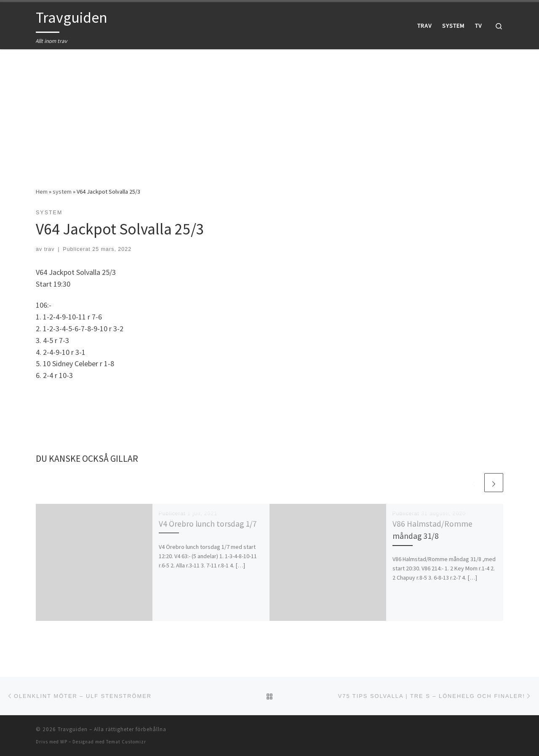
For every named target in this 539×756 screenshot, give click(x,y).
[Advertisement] (269, 112)
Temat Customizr (126, 742)
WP (64, 742)
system (62, 192)
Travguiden (73, 729)
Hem (42, 192)
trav (49, 249)
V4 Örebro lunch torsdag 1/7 (208, 524)
